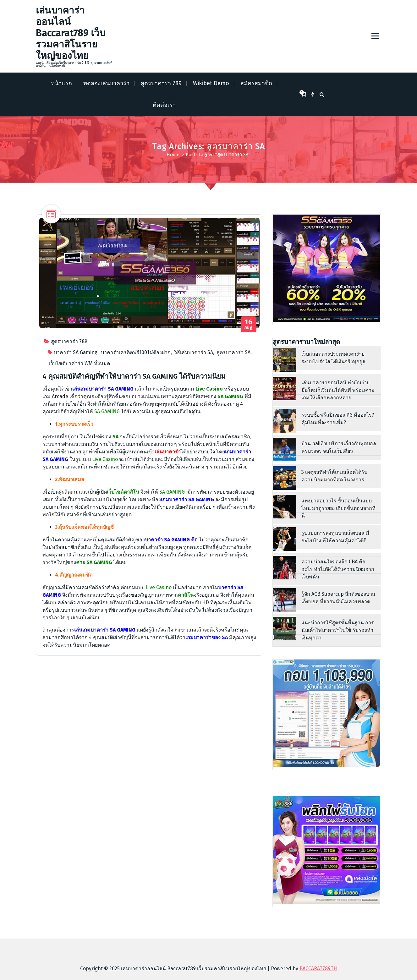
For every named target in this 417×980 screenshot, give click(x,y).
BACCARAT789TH (318, 969)
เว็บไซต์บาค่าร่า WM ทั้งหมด (79, 363)
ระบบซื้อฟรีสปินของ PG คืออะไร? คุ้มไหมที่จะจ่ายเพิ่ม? (338, 419)
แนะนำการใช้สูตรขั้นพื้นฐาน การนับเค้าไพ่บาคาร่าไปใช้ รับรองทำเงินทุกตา (338, 630)
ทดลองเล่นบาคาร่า (106, 83)
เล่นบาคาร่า (168, 452)
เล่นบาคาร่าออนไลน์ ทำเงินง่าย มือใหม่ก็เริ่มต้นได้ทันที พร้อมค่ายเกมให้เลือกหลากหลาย (338, 390)
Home (173, 155)
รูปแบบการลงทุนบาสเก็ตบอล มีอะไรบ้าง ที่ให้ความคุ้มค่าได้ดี (335, 537)
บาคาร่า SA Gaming (76, 352)
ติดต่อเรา (164, 105)
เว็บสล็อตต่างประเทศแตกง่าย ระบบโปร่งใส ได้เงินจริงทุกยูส (333, 358)
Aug (249, 324)
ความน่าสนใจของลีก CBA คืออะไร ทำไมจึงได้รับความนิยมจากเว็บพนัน (338, 569)
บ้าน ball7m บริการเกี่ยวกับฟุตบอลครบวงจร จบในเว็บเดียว (339, 447)
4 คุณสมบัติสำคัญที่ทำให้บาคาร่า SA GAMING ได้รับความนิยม (134, 376)
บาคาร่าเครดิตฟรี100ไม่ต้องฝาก (136, 352)
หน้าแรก (61, 83)
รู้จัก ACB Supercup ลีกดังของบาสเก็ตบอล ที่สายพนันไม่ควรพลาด (338, 598)
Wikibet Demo (211, 83)
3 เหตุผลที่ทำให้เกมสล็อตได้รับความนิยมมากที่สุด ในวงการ (334, 476)
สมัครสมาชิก (256, 83)
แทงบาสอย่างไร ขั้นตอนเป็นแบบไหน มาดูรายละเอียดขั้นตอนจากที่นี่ (338, 508)
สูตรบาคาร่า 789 (161, 83)
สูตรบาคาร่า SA (233, 352)
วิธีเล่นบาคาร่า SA (194, 352)
